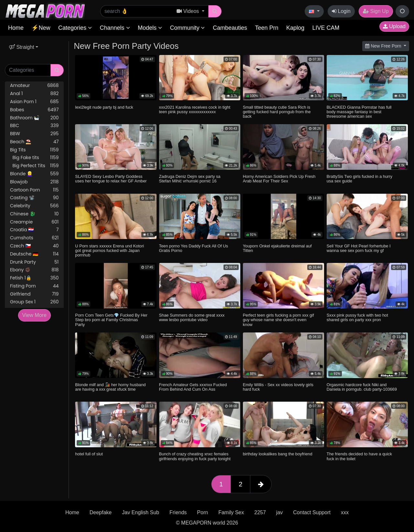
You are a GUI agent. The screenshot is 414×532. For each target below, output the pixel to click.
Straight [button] (22, 47)
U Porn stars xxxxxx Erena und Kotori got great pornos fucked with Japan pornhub (109, 250)
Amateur (34, 86)
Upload (394, 26)
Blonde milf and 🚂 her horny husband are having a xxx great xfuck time (110, 387)
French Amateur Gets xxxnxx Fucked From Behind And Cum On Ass (193, 387)
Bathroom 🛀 (34, 118)
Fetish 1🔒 (34, 278)
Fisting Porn (34, 286)
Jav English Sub (141, 512)
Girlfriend (34, 294)
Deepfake (101, 512)
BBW (34, 134)
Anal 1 (34, 94)
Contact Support (312, 512)
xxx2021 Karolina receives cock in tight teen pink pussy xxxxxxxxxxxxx (195, 109)
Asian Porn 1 (34, 102)
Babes (34, 110)
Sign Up (376, 11)
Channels (115, 28)
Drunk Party (34, 262)
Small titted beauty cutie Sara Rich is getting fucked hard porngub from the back (277, 112)
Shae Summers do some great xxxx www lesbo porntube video (192, 317)
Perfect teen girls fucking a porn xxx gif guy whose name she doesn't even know (278, 320)
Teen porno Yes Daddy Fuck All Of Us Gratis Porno (194, 248)
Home (16, 28)
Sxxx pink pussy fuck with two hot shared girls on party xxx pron (357, 317)
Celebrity (34, 206)
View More (34, 315)
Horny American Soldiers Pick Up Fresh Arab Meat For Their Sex (279, 179)
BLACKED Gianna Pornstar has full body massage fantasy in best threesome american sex (359, 112)
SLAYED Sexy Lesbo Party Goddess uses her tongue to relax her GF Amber (111, 179)
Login (341, 11)
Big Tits (34, 150)
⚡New (41, 28)
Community (187, 28)
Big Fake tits (34, 158)
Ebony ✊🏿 (34, 270)
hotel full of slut (89, 454)
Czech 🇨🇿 (34, 246)
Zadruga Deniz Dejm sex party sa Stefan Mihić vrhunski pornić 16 (190, 179)
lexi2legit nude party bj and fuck (104, 107)
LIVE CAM (326, 28)
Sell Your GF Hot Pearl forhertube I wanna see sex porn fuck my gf (359, 248)
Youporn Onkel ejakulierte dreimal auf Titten (277, 248)
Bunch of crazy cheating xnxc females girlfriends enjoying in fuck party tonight (195, 456)
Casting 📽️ (34, 198)
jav (279, 512)
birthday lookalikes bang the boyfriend (278, 454)
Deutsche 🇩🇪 (34, 254)
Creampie (34, 222)
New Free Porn (384, 46)
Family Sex (231, 512)
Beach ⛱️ (34, 142)
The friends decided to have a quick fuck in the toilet (359, 456)
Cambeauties (230, 28)
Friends (178, 512)
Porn (202, 512)
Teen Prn (267, 28)
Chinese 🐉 (34, 214)
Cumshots (34, 238)
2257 (260, 512)
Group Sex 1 (34, 302)
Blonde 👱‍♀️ (34, 174)
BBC (34, 126)
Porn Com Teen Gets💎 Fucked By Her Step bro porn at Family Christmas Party (111, 320)
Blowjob (34, 182)
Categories (75, 28)
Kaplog (295, 28)
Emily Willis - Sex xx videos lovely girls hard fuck (278, 387)
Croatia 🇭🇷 (34, 230)
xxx (345, 512)
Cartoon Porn (34, 190)
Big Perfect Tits (34, 166)
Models (150, 28)
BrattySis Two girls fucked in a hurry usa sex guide (360, 179)
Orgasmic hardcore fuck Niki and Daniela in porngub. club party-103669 (362, 387)
